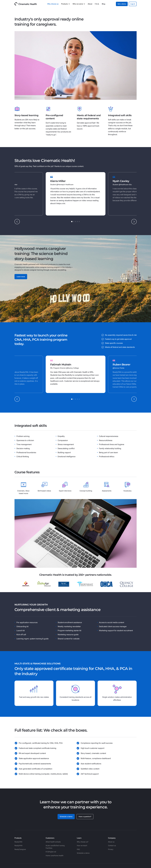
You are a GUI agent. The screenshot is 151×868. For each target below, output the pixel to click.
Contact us (112, 846)
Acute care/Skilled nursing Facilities (55, 847)
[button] (66, 4)
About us (111, 842)
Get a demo (122, 4)
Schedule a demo (66, 817)
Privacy (111, 849)
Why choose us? (83, 842)
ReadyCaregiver (20, 849)
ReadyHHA (18, 846)
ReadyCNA (18, 842)
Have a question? (85, 817)
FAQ (78, 849)
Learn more (21, 277)
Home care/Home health (55, 856)
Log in (133, 4)
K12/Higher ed (51, 852)
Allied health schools (53, 842)
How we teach (82, 846)
